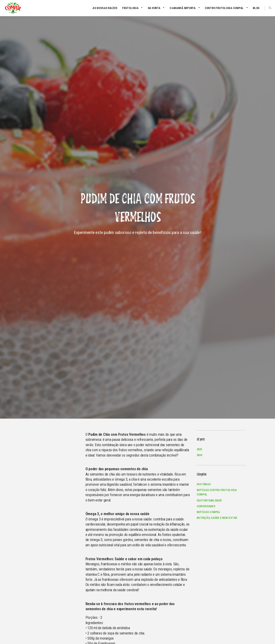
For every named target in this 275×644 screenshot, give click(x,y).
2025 (199, 449)
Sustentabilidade (209, 500)
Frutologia (130, 8)
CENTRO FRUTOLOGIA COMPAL (224, 8)
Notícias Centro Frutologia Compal (217, 492)
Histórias (204, 484)
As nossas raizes (105, 8)
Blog (256, 8)
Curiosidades (206, 506)
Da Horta (154, 8)
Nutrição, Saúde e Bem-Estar (217, 518)
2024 (199, 455)
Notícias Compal (209, 512)
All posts (201, 440)
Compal (13, 8)
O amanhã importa (183, 8)
